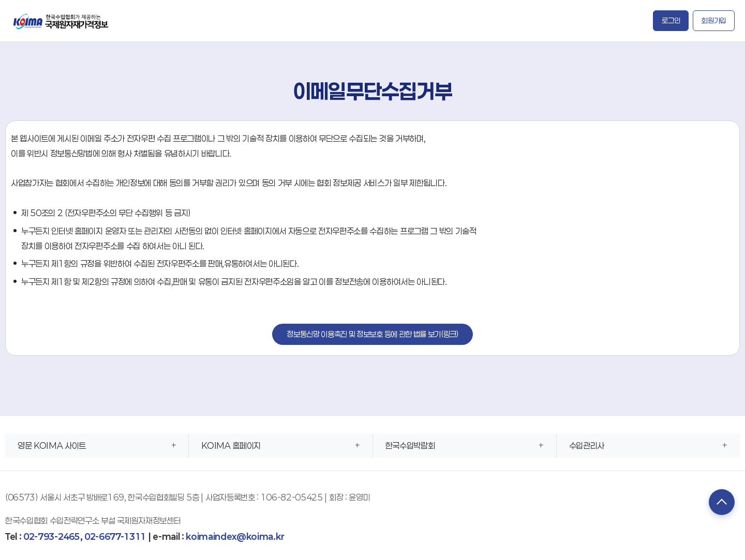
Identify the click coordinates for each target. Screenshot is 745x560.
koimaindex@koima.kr (235, 536)
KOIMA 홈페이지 (231, 445)
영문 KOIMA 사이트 (52, 445)
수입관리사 (587, 445)
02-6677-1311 (115, 536)
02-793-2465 (51, 536)
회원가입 (714, 20)
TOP (722, 502)
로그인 (671, 20)
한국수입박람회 (410, 445)
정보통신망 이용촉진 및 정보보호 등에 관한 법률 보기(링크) (372, 334)
